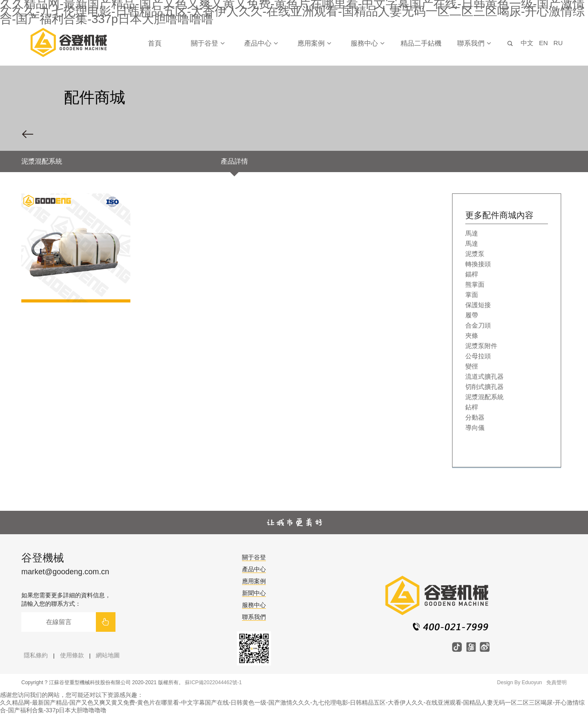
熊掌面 (475, 284)
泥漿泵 (475, 254)
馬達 (472, 233)
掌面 (472, 295)
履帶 (472, 315)
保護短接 (478, 305)
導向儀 (475, 428)
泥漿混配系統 (484, 397)
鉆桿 (472, 407)
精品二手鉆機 (421, 43)
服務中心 (367, 43)
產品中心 (261, 43)
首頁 (155, 43)
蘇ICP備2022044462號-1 (213, 682)
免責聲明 (556, 682)
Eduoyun (532, 682)
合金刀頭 (478, 325)
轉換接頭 (478, 264)
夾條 (472, 335)
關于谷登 (208, 43)
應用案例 (314, 43)
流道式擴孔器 (484, 376)
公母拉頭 (478, 356)
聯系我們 (474, 43)
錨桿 (472, 274)
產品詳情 (234, 161)
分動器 (475, 417)
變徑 (472, 366)
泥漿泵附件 (481, 346)
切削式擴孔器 (484, 387)
